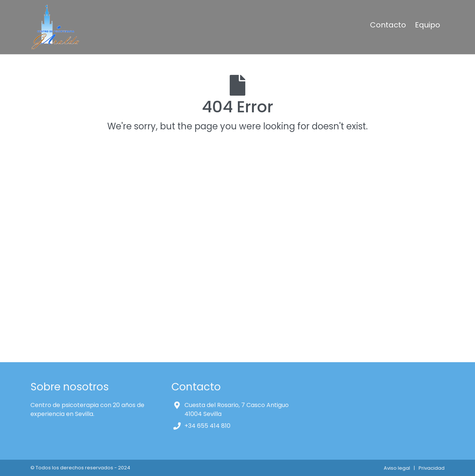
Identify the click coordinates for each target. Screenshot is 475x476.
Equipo (427, 25)
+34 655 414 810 (207, 426)
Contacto (388, 25)
